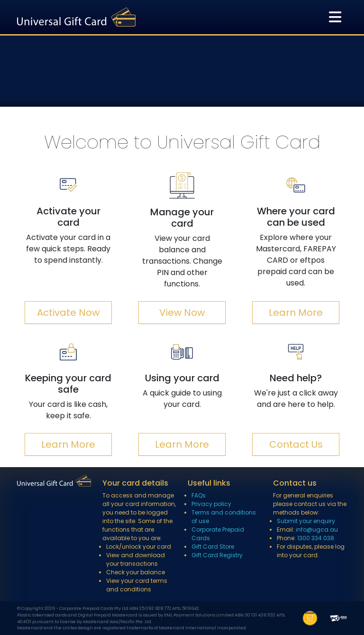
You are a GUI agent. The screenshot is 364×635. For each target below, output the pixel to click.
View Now (182, 313)
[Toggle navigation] (335, 17)
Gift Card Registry (217, 555)
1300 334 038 (316, 538)
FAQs (199, 495)
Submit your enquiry (306, 521)
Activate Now (68, 313)
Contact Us (296, 444)
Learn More (296, 313)
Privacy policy (211, 504)
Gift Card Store (213, 547)
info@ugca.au (317, 529)
